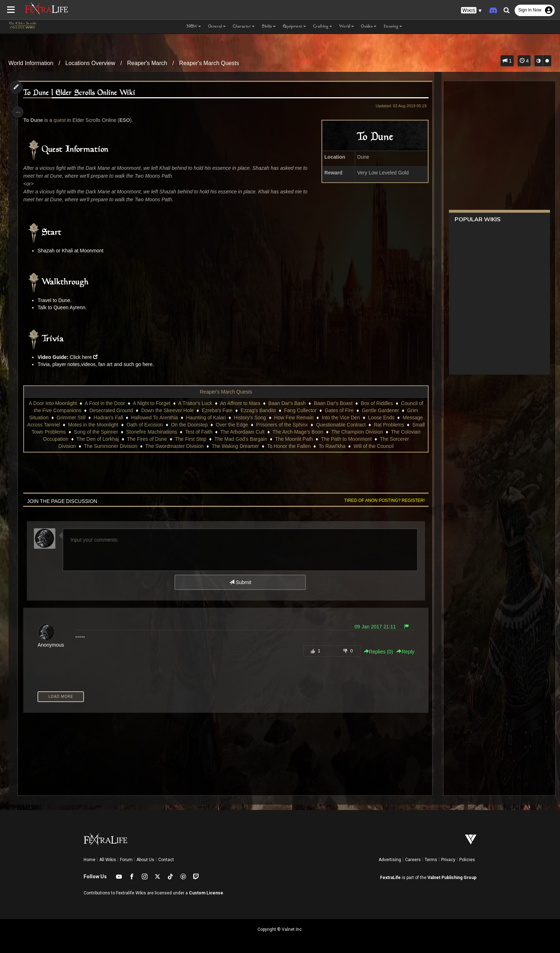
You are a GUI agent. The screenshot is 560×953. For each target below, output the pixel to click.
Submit (240, 589)
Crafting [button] (323, 27)
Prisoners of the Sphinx (342, 425)
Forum (126, 860)
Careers (413, 860)
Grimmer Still (91, 418)
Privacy (448, 860)
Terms (431, 860)
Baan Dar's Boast (336, 403)
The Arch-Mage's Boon (377, 432)
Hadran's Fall (129, 418)
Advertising (390, 860)
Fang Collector (303, 410)
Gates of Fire (342, 410)
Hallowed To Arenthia (174, 418)
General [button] (217, 27)
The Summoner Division (150, 446)
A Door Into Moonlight (55, 403)
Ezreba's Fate (220, 410)
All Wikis (108, 860)
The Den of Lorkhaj (168, 439)
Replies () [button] (374, 659)
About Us (145, 860)
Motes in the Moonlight (153, 425)
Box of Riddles (379, 403)
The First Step (261, 439)
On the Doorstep (249, 425)
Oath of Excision (204, 425)
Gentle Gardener (382, 410)
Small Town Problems (121, 432)
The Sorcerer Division (92, 446)
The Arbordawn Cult (322, 432)
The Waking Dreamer (275, 446)
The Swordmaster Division (214, 446)
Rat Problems (74, 432)
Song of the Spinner (175, 432)
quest (63, 120)
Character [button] (244, 27)
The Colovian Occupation (111, 439)
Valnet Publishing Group (452, 878)
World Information (31, 63)
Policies (467, 860)
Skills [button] (269, 27)
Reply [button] (401, 659)
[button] (471, 11)
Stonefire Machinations (231, 432)
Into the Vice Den (361, 418)
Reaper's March (147, 63)
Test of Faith (278, 432)
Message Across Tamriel (92, 425)
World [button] (347, 27)
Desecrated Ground (114, 410)
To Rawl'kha (372, 446)
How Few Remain (314, 418)
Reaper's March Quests (209, 63)
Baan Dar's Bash (289, 403)
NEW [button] (194, 27)
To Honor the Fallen (329, 446)
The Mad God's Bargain (312, 439)
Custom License (206, 893)
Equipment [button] (294, 27)
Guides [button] (369, 27)
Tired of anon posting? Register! (380, 508)
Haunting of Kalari (226, 418)
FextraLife (390, 878)
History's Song (270, 418)
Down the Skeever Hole (170, 410)
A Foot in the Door (107, 403)
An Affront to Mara (243, 403)
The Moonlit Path (365, 439)
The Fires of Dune (218, 439)
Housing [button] (393, 27)
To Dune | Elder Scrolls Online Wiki (83, 93)
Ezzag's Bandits (261, 410)
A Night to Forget (154, 403)
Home (89, 860)
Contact (166, 860)
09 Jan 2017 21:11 (371, 634)
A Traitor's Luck (197, 403)
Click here (84, 357)
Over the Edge (291, 425)
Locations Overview (90, 63)
